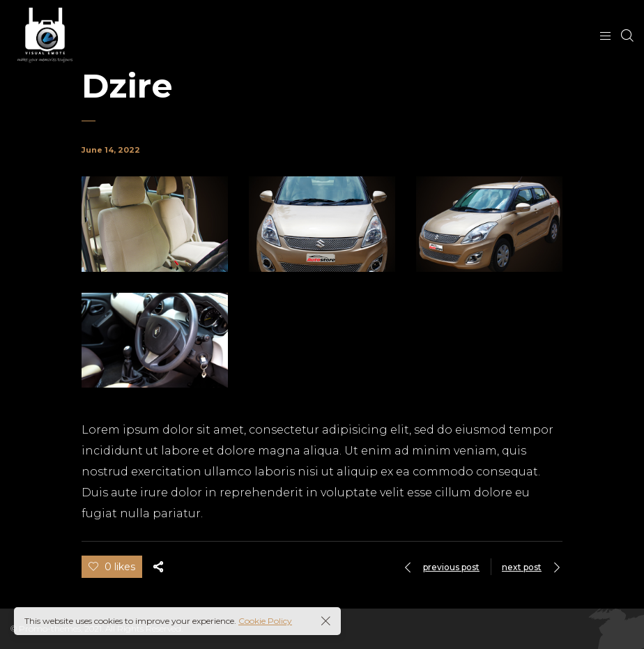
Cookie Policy (265, 621)
